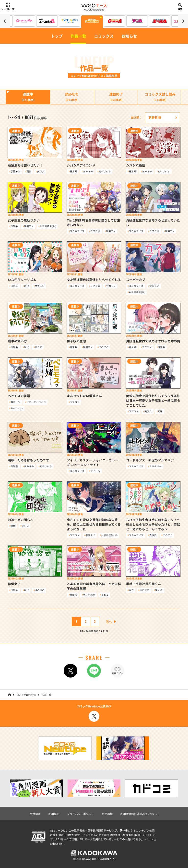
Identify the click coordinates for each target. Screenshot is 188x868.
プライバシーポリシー (81, 814)
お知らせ (129, 36)
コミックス (104, 36)
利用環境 (107, 814)
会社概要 (35, 814)
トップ (57, 36)
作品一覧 (78, 36)
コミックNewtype (26, 695)
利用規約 (54, 814)
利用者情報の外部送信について (139, 814)
